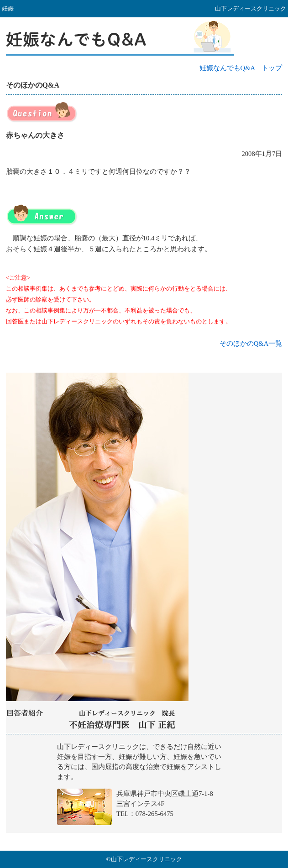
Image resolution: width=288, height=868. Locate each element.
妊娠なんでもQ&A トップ (241, 68)
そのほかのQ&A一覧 (251, 343)
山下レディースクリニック (144, 787)
